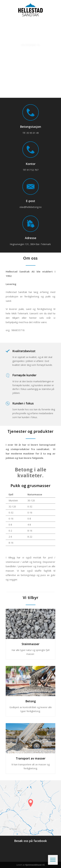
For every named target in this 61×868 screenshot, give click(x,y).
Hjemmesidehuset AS (35, 865)
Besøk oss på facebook (30, 841)
